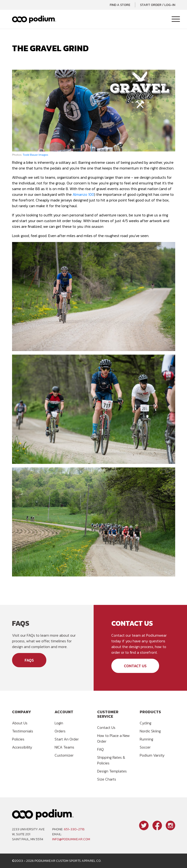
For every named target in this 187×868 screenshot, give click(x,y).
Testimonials (23, 731)
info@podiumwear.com (71, 839)
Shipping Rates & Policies (111, 760)
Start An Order (67, 739)
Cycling (146, 723)
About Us (20, 723)
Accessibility (22, 747)
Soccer (145, 747)
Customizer (64, 755)
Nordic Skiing (150, 731)
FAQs (29, 660)
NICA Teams (64, 747)
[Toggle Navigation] (176, 19)
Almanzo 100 (83, 194)
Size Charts (107, 779)
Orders (60, 731)
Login (59, 723)
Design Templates (112, 771)
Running (146, 739)
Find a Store (120, 5)
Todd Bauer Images (35, 155)
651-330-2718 (74, 829)
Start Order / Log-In (158, 5)
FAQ (100, 749)
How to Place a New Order (113, 738)
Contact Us (135, 666)
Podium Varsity (152, 755)
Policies (18, 739)
